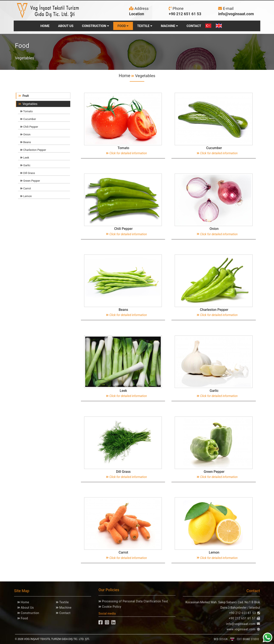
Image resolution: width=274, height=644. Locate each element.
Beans (26, 142)
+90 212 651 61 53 (185, 14)
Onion (25, 134)
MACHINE (169, 26)
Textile (62, 602)
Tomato (26, 111)
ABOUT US (66, 26)
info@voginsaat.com (236, 14)
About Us (25, 608)
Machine (63, 608)
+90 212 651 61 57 (244, 618)
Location (137, 14)
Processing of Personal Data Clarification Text (134, 600)
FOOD (123, 26)
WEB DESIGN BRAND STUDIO (236, 639)
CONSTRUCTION (95, 26)
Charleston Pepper (33, 150)
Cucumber (28, 119)
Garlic (25, 165)
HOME (45, 26)
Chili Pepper (29, 127)
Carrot (25, 188)
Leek (25, 158)
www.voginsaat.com (243, 629)
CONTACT (194, 26)
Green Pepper (30, 181)
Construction (28, 613)
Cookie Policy (111, 605)
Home (125, 76)
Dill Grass (28, 173)
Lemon (26, 196)
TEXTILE (145, 26)
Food (22, 618)
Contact (63, 613)
